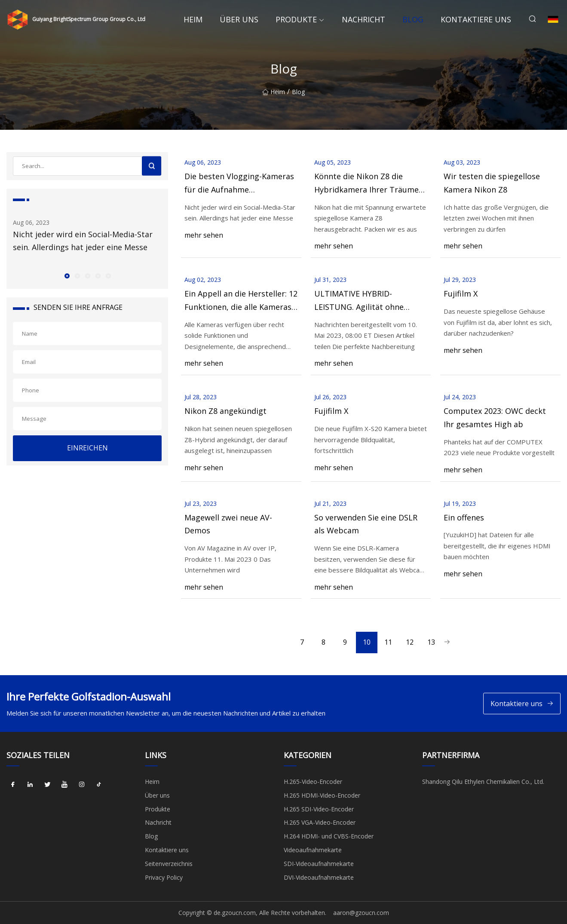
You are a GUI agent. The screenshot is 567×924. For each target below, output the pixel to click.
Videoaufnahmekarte (313, 850)
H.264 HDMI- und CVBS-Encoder (329, 836)
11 (388, 642)
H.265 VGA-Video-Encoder (320, 822)
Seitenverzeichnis (169, 864)
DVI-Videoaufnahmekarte (319, 877)
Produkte (296, 19)
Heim (193, 19)
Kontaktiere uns (476, 19)
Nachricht (363, 19)
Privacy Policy (164, 877)
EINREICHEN (87, 448)
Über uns (239, 19)
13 (431, 642)
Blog (413, 19)
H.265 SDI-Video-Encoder (319, 809)
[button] (67, 275)
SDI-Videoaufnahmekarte (319, 864)
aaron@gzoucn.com (361, 913)
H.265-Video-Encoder (313, 782)
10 (367, 642)
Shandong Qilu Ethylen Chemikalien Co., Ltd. (483, 782)
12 (410, 642)
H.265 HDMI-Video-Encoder (322, 795)
